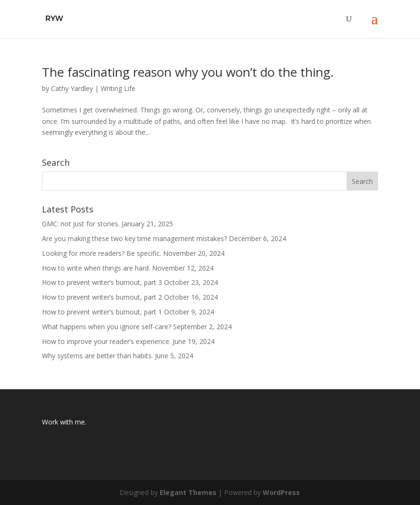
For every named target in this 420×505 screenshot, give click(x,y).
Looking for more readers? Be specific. (102, 253)
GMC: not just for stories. (81, 224)
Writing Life (118, 88)
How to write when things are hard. (96, 268)
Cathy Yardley (72, 88)
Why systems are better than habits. (97, 356)
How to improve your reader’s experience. (106, 341)
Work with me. (64, 422)
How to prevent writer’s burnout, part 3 (102, 282)
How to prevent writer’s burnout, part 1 (102, 312)
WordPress (281, 492)
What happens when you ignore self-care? (107, 327)
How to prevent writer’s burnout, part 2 (102, 297)
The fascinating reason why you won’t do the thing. (188, 72)
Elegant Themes (188, 492)
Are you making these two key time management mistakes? (134, 238)
